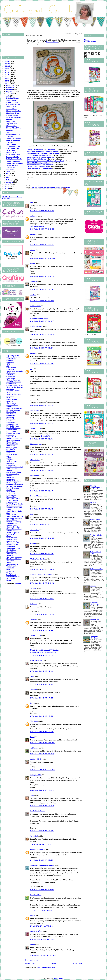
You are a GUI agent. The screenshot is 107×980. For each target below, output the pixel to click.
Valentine (10, 571)
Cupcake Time (12, 124)
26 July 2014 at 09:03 (42, 258)
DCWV (9, 398)
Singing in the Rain (14, 111)
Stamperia (11, 546)
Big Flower (10, 169)
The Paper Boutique (14, 557)
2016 (7, 79)
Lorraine (33, 690)
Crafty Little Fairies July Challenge (41, 150)
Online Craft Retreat (15, 484)
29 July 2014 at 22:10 (42, 890)
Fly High (93, 503)
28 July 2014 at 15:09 (42, 790)
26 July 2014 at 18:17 (41, 491)
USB (8, 569)
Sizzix (9, 536)
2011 (7, 188)
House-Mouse (12, 444)
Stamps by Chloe (13, 548)
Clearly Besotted (13, 380)
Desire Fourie (35, 428)
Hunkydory (11, 445)
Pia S (32, 676)
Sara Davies (11, 515)
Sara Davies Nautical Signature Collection (15, 517)
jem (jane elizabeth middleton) (42, 575)
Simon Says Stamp (14, 529)
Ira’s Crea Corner (37, 226)
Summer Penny (52, 42)
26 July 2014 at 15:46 (42, 439)
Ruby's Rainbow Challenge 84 (39, 155)
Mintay (9, 470)
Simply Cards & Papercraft (13, 533)
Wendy (33, 543)
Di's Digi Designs (13, 410)
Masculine (11, 465)
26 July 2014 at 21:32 (42, 554)
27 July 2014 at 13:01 (42, 655)
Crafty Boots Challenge (36, 159)
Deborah (34, 604)
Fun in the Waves (13, 104)
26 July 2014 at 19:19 (42, 525)
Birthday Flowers (13, 98)
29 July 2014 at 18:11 (41, 844)
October (10, 89)
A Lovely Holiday (13, 157)
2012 (7, 186)
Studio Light (11, 550)
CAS (8, 364)
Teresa (33, 915)
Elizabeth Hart (36, 444)
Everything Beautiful (94, 603)
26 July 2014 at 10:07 (42, 301)
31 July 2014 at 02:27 (42, 910)
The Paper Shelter (14, 559)
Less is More (12, 454)
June (8, 171)
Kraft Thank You (12, 148)
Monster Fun (11, 126)
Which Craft (11, 575)
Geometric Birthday (94, 637)
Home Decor (12, 442)
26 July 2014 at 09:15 (42, 276)
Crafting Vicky (36, 895)
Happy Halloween (13, 161)
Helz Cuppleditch (13, 440)
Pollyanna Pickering (14, 506)
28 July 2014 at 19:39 (42, 831)
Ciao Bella (11, 378)
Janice (33, 250)
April (8, 176)
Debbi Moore (12, 399)
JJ (31, 369)
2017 (7, 77)
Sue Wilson (11, 552)
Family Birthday (13, 426)
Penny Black (11, 497)
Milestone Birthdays (15, 467)
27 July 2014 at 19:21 (41, 698)
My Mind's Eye (13, 474)
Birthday (10, 360)
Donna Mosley (36, 496)
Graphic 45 (11, 437)
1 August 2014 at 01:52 (43, 939)
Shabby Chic (12, 523)
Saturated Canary (14, 522)
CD (8, 366)
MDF (9, 456)
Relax (8, 132)
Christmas (11, 376)
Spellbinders (12, 539)
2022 (8, 66)
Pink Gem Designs (14, 499)
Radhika (33, 295)
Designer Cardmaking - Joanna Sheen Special (12, 404)
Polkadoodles (12, 502)
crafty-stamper (36, 326)
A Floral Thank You (96, 553)
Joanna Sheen (12, 447)
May (8, 173)
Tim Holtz (10, 561)
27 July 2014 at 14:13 (41, 671)
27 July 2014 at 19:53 (42, 732)
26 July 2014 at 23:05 (42, 570)
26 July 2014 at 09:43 (42, 290)
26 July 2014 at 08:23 (42, 211)
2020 (8, 70)
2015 (7, 81)
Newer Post (30, 963)
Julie (32, 795)
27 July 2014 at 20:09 (42, 743)
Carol (32, 737)
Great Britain (11, 100)
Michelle (33, 281)
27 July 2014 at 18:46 (42, 684)
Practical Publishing (14, 507)
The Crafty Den (36, 660)
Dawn (32, 703)
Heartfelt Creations (14, 438)
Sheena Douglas (13, 527)
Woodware (11, 578)
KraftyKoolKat (36, 775)
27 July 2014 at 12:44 (42, 630)
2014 (7, 83)
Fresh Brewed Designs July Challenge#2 (43, 151)
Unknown (34, 216)
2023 (8, 64)
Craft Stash (11, 383)
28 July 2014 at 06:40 (42, 770)
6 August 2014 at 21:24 (43, 955)
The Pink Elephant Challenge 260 (41, 165)
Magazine (10, 460)
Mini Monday (12, 468)
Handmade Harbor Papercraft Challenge (43, 153)
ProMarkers (56, 187)
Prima (9, 509)
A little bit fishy (96, 535)
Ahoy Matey (11, 122)
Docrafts (10, 417)
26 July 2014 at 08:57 (42, 245)
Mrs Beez (34, 721)
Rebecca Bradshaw (38, 849)
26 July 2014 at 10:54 (42, 334)
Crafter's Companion (15, 385)
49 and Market (13, 355)
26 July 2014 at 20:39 (42, 538)
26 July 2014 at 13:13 (42, 405)
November (11, 87)
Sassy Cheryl (12, 520)
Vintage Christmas (13, 117)
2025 (8, 62)
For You (93, 586)
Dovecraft (11, 419)
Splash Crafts (12, 545)
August (9, 94)
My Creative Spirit (14, 472)
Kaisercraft (11, 451)
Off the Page (12, 483)
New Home (11, 479)
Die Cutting (11, 412)
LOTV (9, 453)
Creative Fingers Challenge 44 (39, 168)
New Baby (10, 477)
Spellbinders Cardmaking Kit (13, 542)
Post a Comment (32, 960)
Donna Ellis (35, 410)
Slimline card (12, 538)
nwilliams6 (34, 748)
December (11, 85)
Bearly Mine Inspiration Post (13, 145)
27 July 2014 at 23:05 (42, 754)
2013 (7, 184)
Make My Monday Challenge (39, 163)
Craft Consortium (14, 382)
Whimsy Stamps (13, 577)
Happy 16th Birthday (14, 163)
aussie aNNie (35, 306)
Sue (32, 202)
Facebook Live (12, 424)
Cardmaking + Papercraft (12, 368)
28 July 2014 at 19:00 (42, 806)
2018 (7, 75)
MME (9, 458)
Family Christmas (13, 428)
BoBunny (10, 362)
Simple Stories (12, 530)
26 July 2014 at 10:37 (42, 321)
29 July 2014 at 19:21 (42, 860)
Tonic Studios (12, 566)
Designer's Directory (15, 408)
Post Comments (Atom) (46, 967)
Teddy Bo (10, 555)
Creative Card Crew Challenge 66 (41, 157)
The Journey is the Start (40, 318)
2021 (7, 68)
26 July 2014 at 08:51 (42, 229)
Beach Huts (94, 620)
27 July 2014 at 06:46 (42, 583)
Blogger (18, 583)
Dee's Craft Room (37, 811)
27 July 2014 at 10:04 (42, 614)
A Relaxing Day (12, 115)
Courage (9, 130)
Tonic (9, 562)
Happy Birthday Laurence (12, 166)
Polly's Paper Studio (15, 504)
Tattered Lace (12, 554)
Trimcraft (10, 568)
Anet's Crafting (36, 931)
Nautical (10, 476)
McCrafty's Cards (37, 559)
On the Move (11, 109)
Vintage (9, 573)
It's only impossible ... (96, 486)
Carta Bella (11, 375)
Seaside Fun (11, 107)
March (9, 178)
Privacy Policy (90, 41)
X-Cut (9, 580)
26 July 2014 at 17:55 (42, 470)
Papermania (11, 495)
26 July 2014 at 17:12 (41, 455)
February (10, 180)
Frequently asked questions (13, 434)
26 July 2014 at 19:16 (42, 509)
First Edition (11, 431)
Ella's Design (35, 460)
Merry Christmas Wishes (13, 141)
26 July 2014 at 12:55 (42, 364)
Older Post (77, 963)
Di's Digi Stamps (37, 187)
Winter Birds (95, 519)
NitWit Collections (14, 481)
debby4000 (36, 759)
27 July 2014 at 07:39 (42, 599)
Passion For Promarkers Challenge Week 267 (45, 161)
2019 (7, 72)
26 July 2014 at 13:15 (42, 423)
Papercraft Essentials (11, 492)
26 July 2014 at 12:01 (42, 348)
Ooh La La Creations (15, 486)
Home (54, 963)
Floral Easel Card (13, 155)
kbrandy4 (34, 836)
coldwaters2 (35, 475)
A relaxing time (12, 102)
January (10, 182)
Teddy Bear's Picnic (14, 159)
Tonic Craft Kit (12, 564)
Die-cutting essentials (11, 414)
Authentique (11, 359)
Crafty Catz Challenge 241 (38, 166)
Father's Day (12, 430)
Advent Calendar (13, 357)
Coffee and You (96, 569)
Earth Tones (11, 150)
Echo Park (11, 422)
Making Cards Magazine (12, 462)
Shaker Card (11, 525)
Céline (33, 263)
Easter (9, 421)
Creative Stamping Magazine (14, 395)
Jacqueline (34, 530)
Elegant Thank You (13, 128)
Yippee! (9, 119)
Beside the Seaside (14, 138)
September (11, 92)
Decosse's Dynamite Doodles (42, 865)
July (8, 96)
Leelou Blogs (59, 978)
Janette (33, 588)
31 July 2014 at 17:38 (41, 926)
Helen (32, 944)
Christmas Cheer (13, 113)
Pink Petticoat (12, 500)
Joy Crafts (11, 449)
